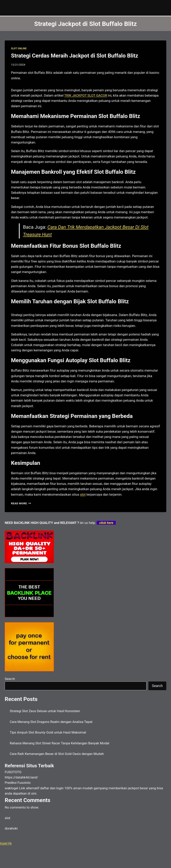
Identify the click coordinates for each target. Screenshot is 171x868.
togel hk (6, 843)
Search (10, 679)
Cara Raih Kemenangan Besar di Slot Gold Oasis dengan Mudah (57, 754)
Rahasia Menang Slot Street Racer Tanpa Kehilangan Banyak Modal (60, 743)
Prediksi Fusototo (18, 783)
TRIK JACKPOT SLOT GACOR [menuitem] (86, 95)
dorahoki (11, 828)
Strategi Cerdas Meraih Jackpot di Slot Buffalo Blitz (75, 56)
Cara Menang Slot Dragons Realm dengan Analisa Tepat (51, 722)
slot (83, 494)
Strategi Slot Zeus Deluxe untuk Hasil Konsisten (45, 711)
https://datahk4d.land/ (21, 777)
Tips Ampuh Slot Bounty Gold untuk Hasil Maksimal (48, 732)
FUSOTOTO (13, 772)
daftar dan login (52, 788)
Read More (21, 503)
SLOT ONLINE (19, 48)
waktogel (11, 788)
